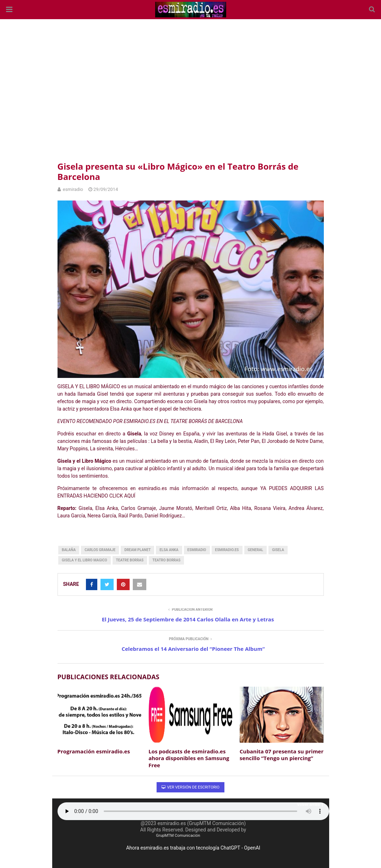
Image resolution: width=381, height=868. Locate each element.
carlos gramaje (100, 550)
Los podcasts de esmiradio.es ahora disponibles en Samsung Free (189, 758)
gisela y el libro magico (85, 560)
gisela (278, 550)
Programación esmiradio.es (94, 751)
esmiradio (197, 550)
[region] (191, 89)
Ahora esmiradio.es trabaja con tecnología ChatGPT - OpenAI (193, 848)
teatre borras (130, 560)
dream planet (137, 550)
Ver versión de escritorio (190, 787)
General (256, 550)
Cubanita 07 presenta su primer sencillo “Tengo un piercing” (282, 755)
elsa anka (169, 550)
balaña (69, 550)
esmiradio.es (227, 550)
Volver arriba (310, 805)
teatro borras (166, 560)
